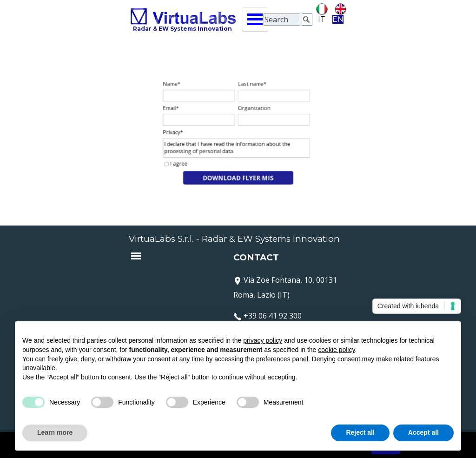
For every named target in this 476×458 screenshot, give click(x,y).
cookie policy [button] (336, 350)
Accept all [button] (423, 432)
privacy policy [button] (263, 340)
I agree (186, 160)
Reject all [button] (360, 432)
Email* (178, 111)
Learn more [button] (55, 432)
